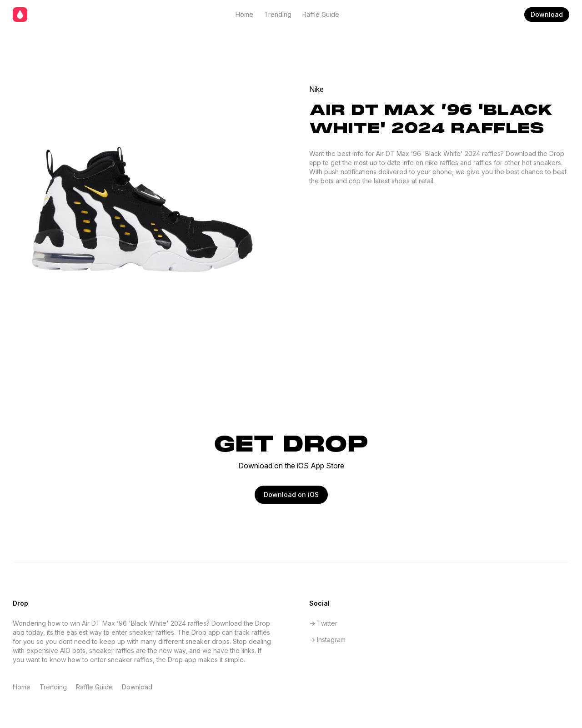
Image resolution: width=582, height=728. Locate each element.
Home (244, 14)
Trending (278, 14)
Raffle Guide (321, 14)
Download (547, 14)
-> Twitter (323, 623)
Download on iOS (291, 495)
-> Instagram (327, 640)
